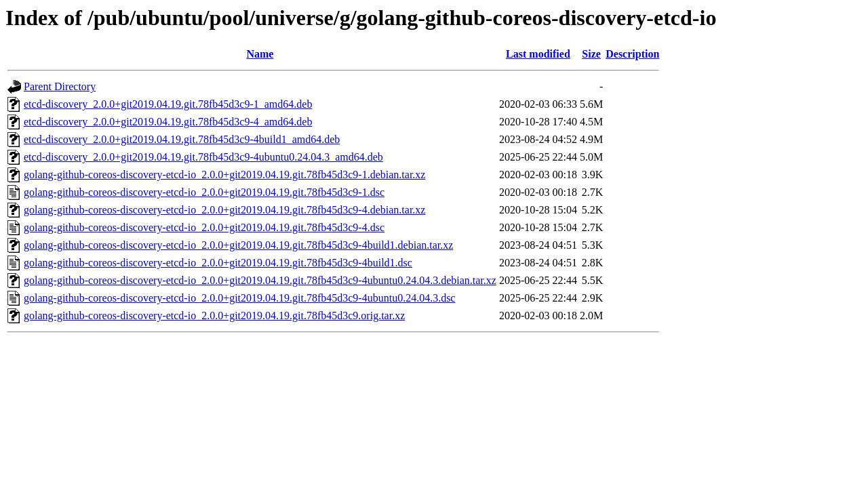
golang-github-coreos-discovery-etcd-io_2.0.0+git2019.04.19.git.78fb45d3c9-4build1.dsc (218, 263)
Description (632, 54)
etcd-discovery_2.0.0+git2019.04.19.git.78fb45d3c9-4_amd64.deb (168, 122)
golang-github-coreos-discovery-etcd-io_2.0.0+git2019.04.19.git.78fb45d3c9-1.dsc (204, 192)
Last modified (538, 54)
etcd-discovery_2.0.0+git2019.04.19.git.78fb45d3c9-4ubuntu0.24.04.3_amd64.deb (203, 157)
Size (591, 54)
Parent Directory (60, 86)
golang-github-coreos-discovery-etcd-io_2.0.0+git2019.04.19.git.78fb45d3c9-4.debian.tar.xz (224, 210)
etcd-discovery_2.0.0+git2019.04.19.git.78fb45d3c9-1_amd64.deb (168, 104)
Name (260, 54)
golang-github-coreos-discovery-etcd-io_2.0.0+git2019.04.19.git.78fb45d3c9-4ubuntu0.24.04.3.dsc (239, 298)
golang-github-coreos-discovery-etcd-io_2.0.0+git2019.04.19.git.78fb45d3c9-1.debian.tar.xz (224, 175)
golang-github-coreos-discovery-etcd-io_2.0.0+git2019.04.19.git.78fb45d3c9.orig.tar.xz (214, 316)
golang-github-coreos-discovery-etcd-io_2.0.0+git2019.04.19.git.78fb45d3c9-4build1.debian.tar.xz (238, 245)
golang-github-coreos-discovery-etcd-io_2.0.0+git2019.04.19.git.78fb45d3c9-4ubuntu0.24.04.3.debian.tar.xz (260, 280)
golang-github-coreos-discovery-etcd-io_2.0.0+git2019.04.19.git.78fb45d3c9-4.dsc (204, 227)
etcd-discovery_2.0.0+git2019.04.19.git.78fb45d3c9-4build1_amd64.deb (182, 139)
